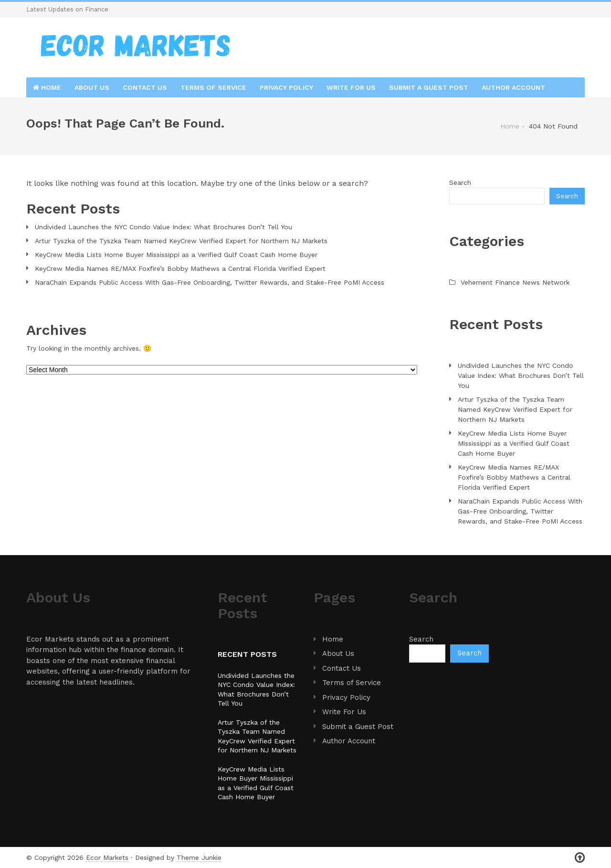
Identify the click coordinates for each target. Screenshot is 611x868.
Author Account (513, 87)
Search (460, 182)
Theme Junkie (199, 857)
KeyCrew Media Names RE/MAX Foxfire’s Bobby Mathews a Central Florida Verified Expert (180, 268)
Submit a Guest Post (429, 87)
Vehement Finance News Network (515, 282)
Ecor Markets (107, 857)
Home (47, 87)
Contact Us (145, 87)
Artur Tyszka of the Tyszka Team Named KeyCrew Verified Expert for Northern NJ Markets (181, 241)
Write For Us (351, 87)
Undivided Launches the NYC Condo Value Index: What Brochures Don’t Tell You (163, 227)
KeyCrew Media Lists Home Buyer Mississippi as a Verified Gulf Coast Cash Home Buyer (176, 255)
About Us (92, 87)
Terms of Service (213, 87)
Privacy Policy (286, 87)
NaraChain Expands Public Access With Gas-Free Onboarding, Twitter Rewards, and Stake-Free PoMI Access (210, 282)
